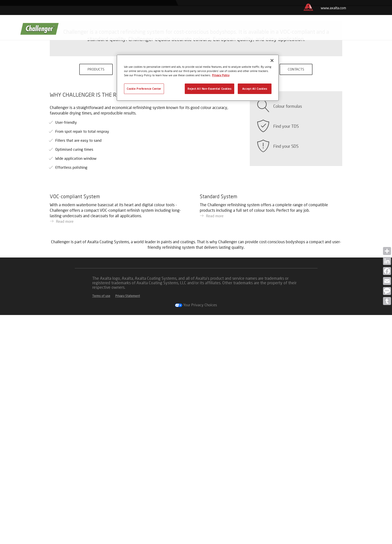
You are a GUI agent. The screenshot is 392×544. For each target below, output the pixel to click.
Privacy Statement (128, 525)
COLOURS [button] (196, 224)
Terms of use (101, 525)
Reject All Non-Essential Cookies (209, 89)
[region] (198, 78)
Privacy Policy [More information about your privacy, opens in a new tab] (221, 75)
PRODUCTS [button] (96, 224)
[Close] (272, 60)
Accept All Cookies (255, 89)
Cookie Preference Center (144, 89)
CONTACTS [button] (296, 224)
